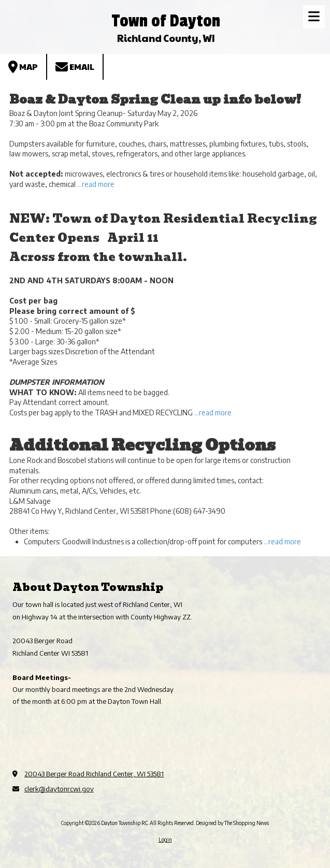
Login (165, 840)
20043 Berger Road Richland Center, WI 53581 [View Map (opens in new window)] (94, 774)
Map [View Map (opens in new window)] (23, 67)
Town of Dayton (166, 21)
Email (75, 67)
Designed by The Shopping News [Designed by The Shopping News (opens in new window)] (232, 823)
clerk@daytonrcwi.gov (59, 789)
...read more (96, 184)
